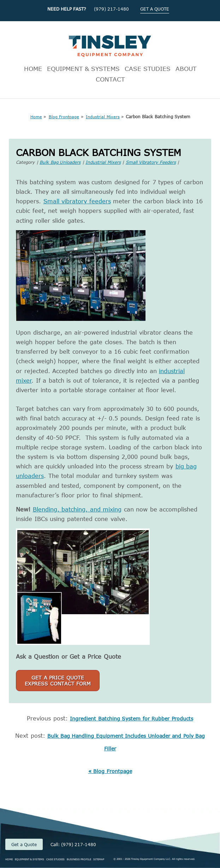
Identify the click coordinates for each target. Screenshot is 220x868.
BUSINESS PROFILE (79, 859)
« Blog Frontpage (110, 771)
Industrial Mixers (103, 117)
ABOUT (186, 68)
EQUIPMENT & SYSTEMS (83, 68)
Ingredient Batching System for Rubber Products (132, 719)
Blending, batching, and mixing (77, 509)
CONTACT (110, 79)
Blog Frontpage (64, 117)
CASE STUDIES (148, 68)
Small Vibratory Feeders (151, 162)
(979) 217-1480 (111, 9)
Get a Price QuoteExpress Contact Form (58, 681)
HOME (33, 68)
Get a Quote (24, 844)
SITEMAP (99, 859)
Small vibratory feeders (77, 201)
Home (36, 117)
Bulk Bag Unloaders (60, 162)
